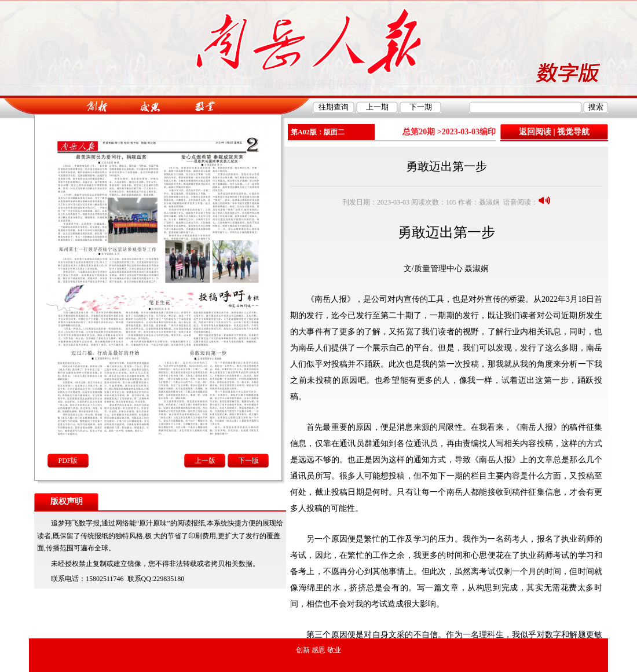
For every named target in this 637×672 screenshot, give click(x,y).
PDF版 (68, 461)
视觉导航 (573, 132)
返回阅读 (535, 132)
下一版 (248, 461)
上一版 (205, 461)
